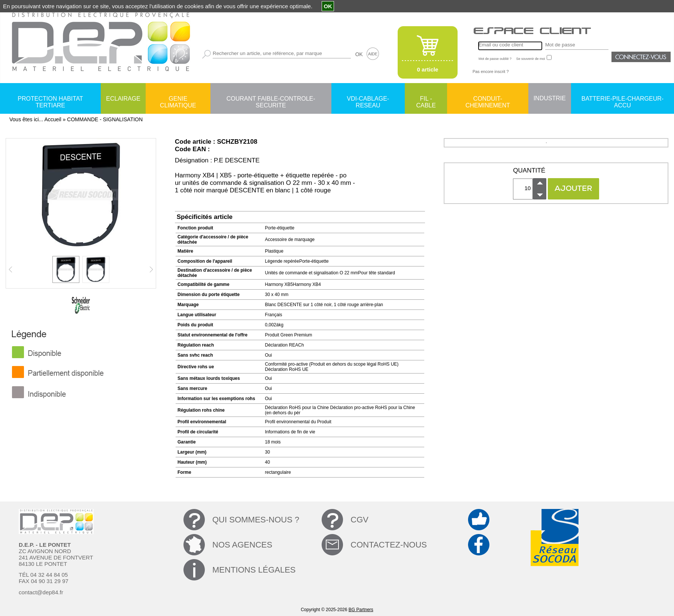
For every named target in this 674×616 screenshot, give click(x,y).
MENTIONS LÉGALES (254, 570)
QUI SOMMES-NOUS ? (256, 520)
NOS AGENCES (242, 545)
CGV (359, 520)
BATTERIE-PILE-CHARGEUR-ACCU (623, 99)
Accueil (53, 119)
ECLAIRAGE (123, 99)
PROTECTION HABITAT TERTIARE (50, 99)
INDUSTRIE (550, 98)
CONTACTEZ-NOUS (389, 545)
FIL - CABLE (426, 99)
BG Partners (361, 610)
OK (359, 54)
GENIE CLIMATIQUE (178, 99)
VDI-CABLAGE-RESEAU (368, 99)
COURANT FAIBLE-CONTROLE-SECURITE (271, 99)
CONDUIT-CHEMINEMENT (488, 99)
